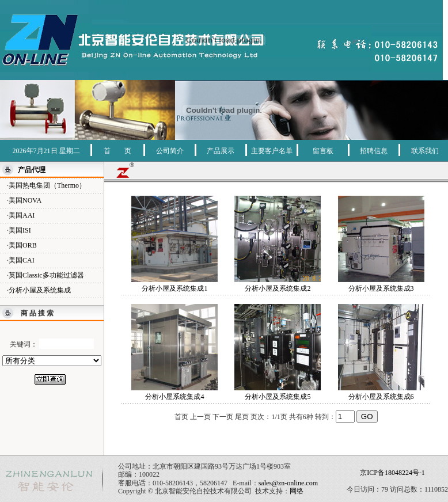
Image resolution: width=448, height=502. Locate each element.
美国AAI (22, 215)
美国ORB (23, 245)
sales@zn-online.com (288, 483)
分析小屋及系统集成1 (174, 288)
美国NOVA (25, 200)
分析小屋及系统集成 (40, 290)
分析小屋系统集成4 (174, 397)
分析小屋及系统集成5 (278, 397)
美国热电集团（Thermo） (47, 185)
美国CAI (22, 260)
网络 (297, 491)
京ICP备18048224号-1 (392, 473)
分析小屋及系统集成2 (278, 288)
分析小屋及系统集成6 (381, 397)
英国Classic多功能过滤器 (46, 275)
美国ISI (20, 230)
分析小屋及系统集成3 (381, 288)
